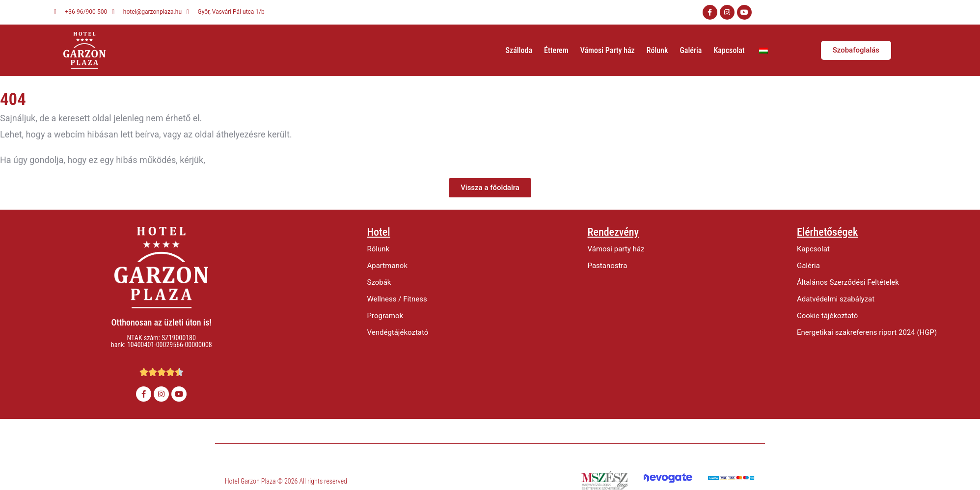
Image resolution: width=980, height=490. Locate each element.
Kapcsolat (729, 50)
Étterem (556, 50)
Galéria (691, 50)
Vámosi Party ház (608, 50)
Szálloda (519, 50)
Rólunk (657, 50)
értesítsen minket (241, 160)
